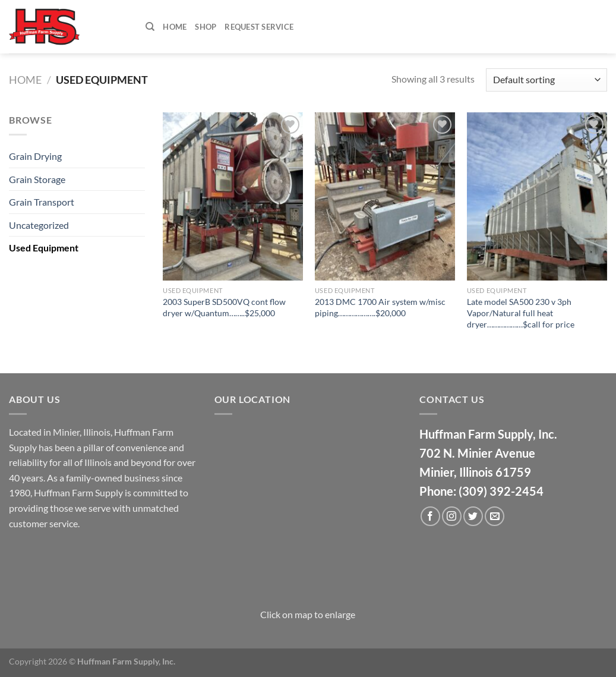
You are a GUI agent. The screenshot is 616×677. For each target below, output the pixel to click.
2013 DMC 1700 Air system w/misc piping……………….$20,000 (380, 307)
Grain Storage (37, 179)
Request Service (259, 27)
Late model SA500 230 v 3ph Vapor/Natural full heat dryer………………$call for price (521, 313)
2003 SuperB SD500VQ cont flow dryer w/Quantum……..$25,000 (224, 307)
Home (175, 27)
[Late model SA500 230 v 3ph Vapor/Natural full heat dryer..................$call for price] (537, 196)
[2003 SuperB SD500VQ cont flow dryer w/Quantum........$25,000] (233, 196)
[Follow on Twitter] (473, 516)
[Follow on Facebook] (430, 516)
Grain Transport (42, 202)
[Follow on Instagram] (452, 516)
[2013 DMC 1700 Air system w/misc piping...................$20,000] (385, 196)
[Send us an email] (495, 516)
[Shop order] (546, 80)
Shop (206, 27)
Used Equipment (44, 248)
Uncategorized (39, 225)
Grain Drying (35, 156)
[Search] (150, 27)
